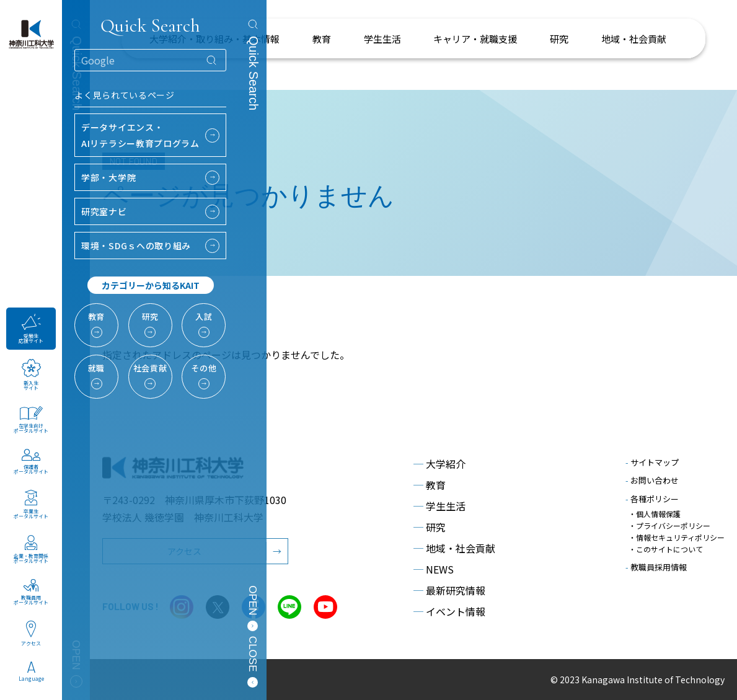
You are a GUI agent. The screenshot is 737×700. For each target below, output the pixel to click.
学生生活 (439, 506)
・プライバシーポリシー (669, 525)
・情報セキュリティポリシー (677, 537)
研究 (430, 527)
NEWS (434, 569)
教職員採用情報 (656, 567)
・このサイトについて (666, 549)
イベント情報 (449, 611)
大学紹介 (439, 464)
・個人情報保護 (655, 514)
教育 (430, 485)
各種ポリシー (652, 499)
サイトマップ (652, 462)
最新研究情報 (449, 590)
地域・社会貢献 (454, 548)
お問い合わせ (652, 480)
